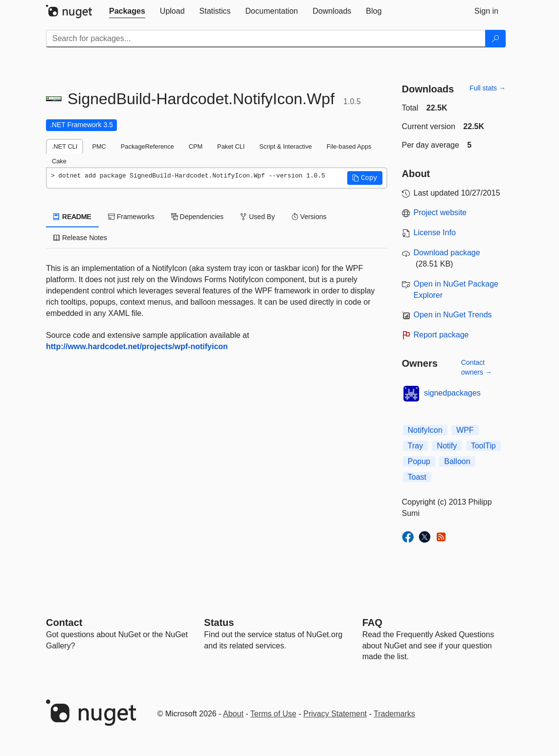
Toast (417, 477)
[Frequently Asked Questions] (372, 623)
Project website (440, 212)
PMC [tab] (99, 146)
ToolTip (483, 446)
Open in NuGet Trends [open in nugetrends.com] (453, 315)
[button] (365, 178)
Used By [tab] (257, 217)
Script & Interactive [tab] (285, 146)
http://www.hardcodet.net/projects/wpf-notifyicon (137, 346)
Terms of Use (273, 714)
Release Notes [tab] (80, 238)
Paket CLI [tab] (231, 146)
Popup (419, 461)
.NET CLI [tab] (65, 146)
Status (219, 623)
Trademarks (394, 714)
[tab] (127, 11)
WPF (465, 430)
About (233, 714)
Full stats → (488, 88)
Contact (64, 623)
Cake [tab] (59, 161)
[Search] (495, 39)
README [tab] (72, 217)
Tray (415, 446)
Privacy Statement (335, 714)
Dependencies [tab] (197, 217)
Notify (447, 446)
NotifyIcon (425, 430)
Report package (441, 335)
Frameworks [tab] (131, 217)
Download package (447, 253)
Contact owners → (477, 367)
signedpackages (452, 393)
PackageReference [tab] (147, 146)
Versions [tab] (309, 217)
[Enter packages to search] (266, 39)
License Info (435, 233)
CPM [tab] (196, 146)
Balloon (457, 461)
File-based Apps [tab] (349, 146)
